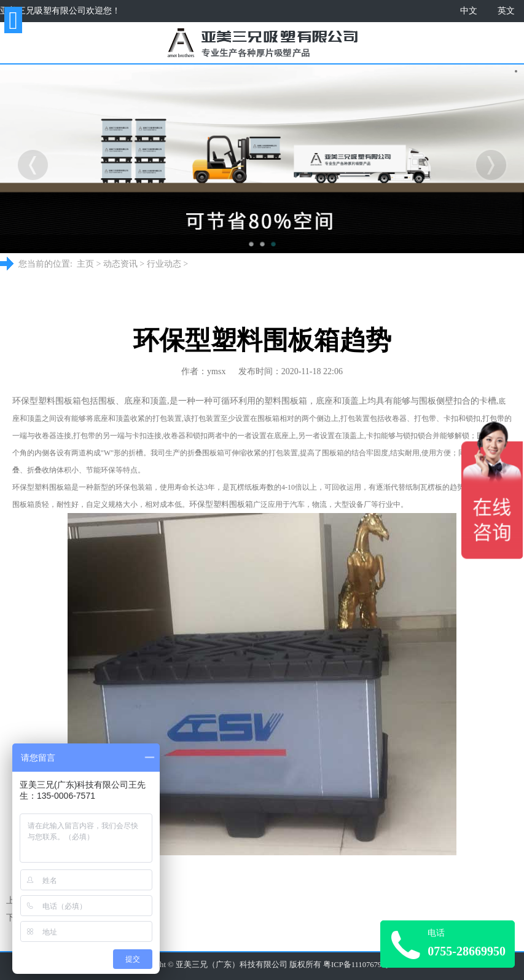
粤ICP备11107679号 (356, 965)
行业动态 (164, 264)
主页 (85, 264)
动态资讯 (120, 264)
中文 (469, 11)
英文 (506, 11)
